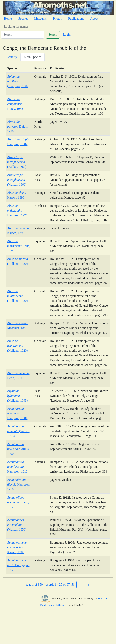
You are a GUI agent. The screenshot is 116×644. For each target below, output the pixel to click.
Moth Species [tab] (32, 57)
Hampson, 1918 (19, 484)
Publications (76, 18)
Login (67, 34)
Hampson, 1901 (17, 413)
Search (53, 34)
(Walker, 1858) (17, 525)
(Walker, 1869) (17, 162)
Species (23, 18)
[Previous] (89, 585)
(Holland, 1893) (17, 396)
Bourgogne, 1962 (19, 565)
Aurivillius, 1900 (18, 449)
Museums (40, 18)
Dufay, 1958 (15, 104)
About (94, 18)
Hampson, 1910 (17, 467)
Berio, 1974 (19, 246)
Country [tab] (12, 57)
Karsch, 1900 (17, 547)
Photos (57, 18)
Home (8, 18)
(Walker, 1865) (19, 431)
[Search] (23, 35)
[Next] (81, 585)
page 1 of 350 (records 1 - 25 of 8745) (50, 584)
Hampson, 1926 (17, 210)
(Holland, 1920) (17, 296)
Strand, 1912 (18, 502)
